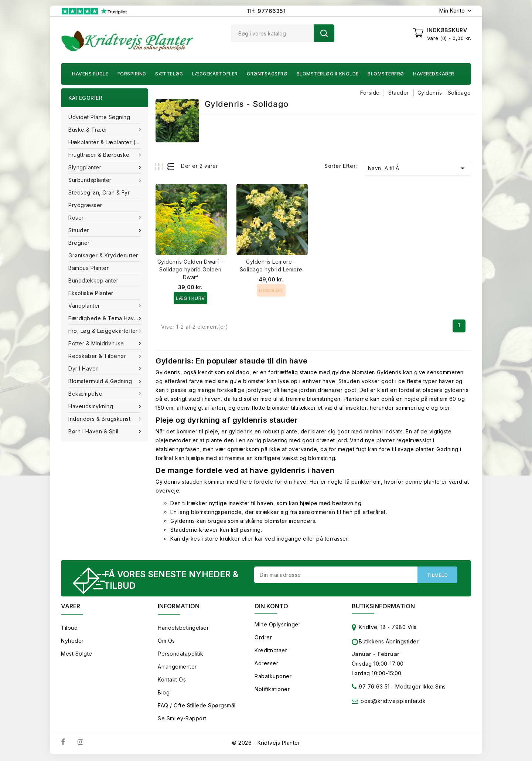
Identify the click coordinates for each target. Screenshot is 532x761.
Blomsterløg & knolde (328, 74)
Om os (166, 642)
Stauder (79, 230)
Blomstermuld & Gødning (101, 381)
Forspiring (132, 74)
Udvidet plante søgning (99, 117)
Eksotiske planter (91, 293)
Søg (324, 33)
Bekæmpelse (86, 394)
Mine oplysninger (277, 625)
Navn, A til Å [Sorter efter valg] (417, 168)
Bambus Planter (88, 268)
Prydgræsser (85, 205)
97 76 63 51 (371, 689)
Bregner (79, 243)
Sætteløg (169, 74)
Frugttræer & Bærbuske (100, 155)
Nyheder (72, 642)
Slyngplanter (86, 167)
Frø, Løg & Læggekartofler (104, 331)
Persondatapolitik (181, 655)
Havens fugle (90, 74)
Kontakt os (172, 681)
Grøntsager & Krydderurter (103, 255)
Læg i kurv (190, 298)
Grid (160, 166)
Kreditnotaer (271, 651)
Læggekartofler (215, 74)
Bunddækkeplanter (93, 280)
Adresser (266, 664)
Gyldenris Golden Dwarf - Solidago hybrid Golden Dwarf (190, 269)
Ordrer (263, 638)
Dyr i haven (84, 368)
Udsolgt (271, 290)
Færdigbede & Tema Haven (105, 318)
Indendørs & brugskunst (100, 419)
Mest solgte (77, 655)
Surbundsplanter (91, 180)
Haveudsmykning (92, 406)
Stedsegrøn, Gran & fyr (99, 192)
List (171, 166)
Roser (77, 218)
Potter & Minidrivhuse (97, 343)
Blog (164, 694)
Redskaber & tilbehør (98, 356)
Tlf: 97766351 (266, 11)
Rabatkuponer (273, 677)
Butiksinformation (383, 607)
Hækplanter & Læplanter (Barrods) (108, 142)
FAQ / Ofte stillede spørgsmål (197, 706)
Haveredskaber (434, 74)
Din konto (271, 607)
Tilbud (69, 629)
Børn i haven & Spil (94, 431)
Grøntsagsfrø (267, 74)
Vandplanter (85, 306)
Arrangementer (177, 668)
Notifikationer (272, 690)
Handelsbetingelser (183, 629)
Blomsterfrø (386, 74)
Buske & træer (89, 130)
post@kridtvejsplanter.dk (393, 702)
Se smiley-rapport (182, 719)
